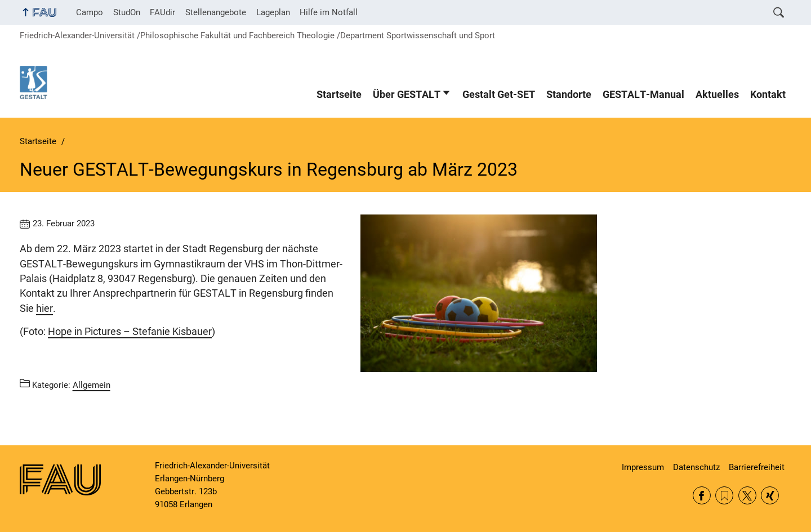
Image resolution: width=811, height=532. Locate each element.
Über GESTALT (407, 95)
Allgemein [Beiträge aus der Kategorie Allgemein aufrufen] (92, 385)
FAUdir (162, 12)
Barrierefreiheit (757, 467)
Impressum (643, 467)
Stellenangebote (216, 12)
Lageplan (273, 12)
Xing (770, 495)
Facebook (702, 495)
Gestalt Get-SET (499, 95)
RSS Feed (724, 495)
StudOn (127, 12)
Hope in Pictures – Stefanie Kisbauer (130, 332)
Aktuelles (717, 95)
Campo (90, 12)
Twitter (747, 495)
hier (44, 309)
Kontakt (768, 95)
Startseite (339, 95)
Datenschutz (696, 467)
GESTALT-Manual (643, 95)
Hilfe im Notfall (329, 12)
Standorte (569, 95)
